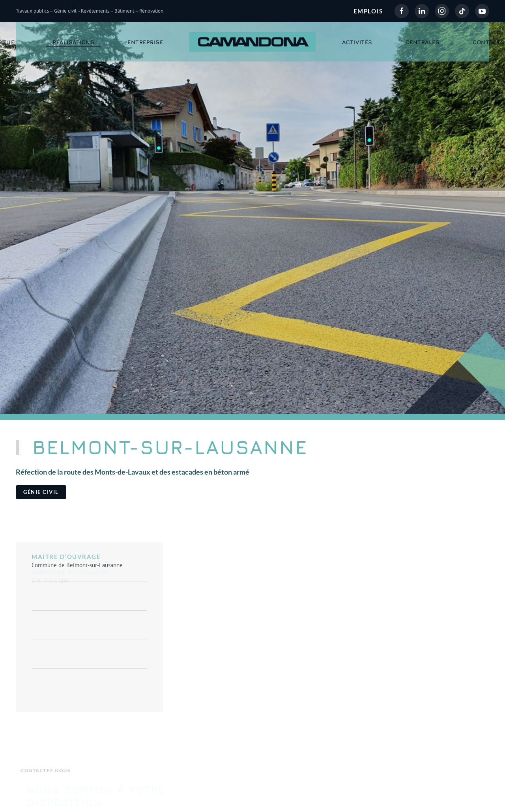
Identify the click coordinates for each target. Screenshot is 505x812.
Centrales (423, 42)
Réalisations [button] (73, 42)
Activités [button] (357, 42)
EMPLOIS (368, 11)
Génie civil (41, 492)
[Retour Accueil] (252, 42)
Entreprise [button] (145, 42)
